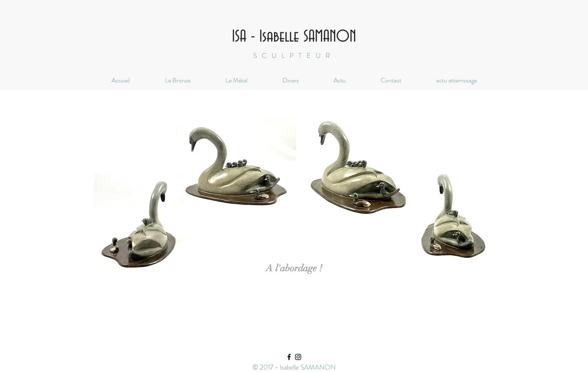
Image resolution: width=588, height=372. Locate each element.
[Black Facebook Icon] (289, 357)
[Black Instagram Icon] (298, 357)
